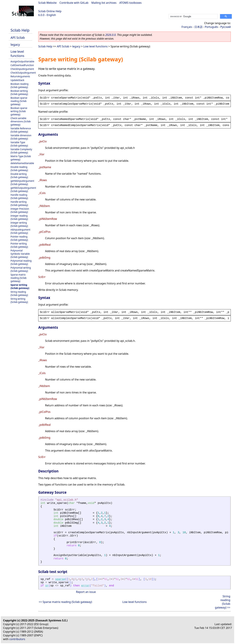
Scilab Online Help (50, 11)
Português (211, 27)
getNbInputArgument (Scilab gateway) (22, 182)
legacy (15, 44)
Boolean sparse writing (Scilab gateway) (19, 111)
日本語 (198, 27)
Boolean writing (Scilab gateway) (19, 92)
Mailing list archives (104, 3)
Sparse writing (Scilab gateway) (20, 286)
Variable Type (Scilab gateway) (19, 144)
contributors (17, 639)
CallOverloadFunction (22, 65)
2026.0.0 (110, 35)
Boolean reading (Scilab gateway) (19, 85)
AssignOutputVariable (22, 61)
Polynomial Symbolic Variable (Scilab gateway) (20, 254)
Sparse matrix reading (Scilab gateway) (19, 278)
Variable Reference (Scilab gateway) (21, 130)
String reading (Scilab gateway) (19, 293)
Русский (226, 27)
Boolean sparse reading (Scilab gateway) (19, 101)
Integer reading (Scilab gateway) (19, 217)
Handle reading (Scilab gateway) (19, 196)
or (47, 586)
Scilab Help (20, 30)
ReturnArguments (20, 76)
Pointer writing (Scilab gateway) (19, 245)
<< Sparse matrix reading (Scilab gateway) (65, 602)
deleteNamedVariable (22, 163)
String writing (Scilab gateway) (19, 300)
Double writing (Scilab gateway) (19, 175)
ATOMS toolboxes (131, 3)
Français (187, 27)
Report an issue (86, 592)
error (85, 586)
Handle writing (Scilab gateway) (19, 203)
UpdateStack (17, 80)
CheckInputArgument (22, 69)
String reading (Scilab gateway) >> (223, 602)
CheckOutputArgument (23, 73)
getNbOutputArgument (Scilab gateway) (23, 189)
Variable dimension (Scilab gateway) (21, 137)
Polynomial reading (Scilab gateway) (21, 262)
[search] (193, 16)
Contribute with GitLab (74, 3)
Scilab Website (47, 3)
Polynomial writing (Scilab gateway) (21, 269)
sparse (60, 579)
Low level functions (17, 54)
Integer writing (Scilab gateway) (19, 224)
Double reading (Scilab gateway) (19, 169)
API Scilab (18, 37)
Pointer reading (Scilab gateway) (19, 238)
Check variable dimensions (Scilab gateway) (21, 121)
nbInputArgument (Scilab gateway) (20, 231)
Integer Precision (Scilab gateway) (20, 210)
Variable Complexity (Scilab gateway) (21, 151)
